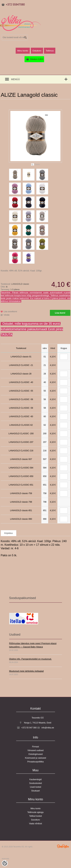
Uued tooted (35, 787)
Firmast (36, 747)
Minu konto (23, 51)
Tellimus (50, 51)
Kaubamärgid (35, 779)
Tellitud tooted (35, 816)
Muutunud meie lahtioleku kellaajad (26, 671)
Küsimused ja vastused (35, 758)
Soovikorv (35, 820)
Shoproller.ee (63, 846)
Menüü (15, 79)
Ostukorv (37, 59)
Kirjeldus (9, 533)
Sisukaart (35, 791)
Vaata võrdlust (36, 824)
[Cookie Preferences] (5, 863)
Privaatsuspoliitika (35, 762)
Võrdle (7, 315)
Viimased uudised (35, 750)
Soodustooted (35, 783)
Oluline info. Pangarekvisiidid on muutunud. (30, 659)
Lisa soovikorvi (10, 312)
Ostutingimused (35, 754)
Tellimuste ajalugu (35, 812)
